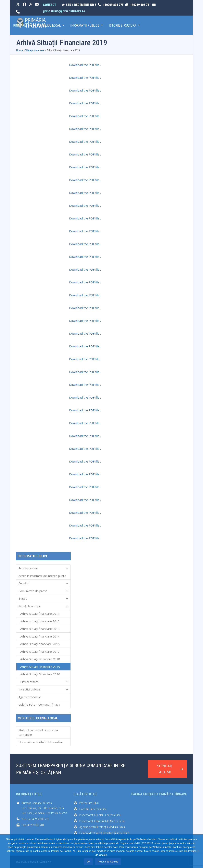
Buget (44, 599)
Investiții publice (44, 689)
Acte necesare (44, 568)
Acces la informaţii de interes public (42, 576)
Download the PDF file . (85, 65)
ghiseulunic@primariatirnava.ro (64, 11)
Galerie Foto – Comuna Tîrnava (39, 704)
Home (19, 50)
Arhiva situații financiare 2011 (40, 614)
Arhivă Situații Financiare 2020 (40, 674)
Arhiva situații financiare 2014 (40, 636)
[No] (198, 851)
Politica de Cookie (108, 862)
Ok (89, 862)
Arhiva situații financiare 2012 (40, 621)
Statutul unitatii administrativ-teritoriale (38, 732)
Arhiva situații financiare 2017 (40, 651)
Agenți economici (30, 697)
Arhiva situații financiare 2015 (40, 644)
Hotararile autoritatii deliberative (41, 742)
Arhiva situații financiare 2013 (40, 629)
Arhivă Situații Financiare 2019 (40, 667)
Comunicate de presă (44, 591)
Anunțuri (44, 583)
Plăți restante (44, 682)
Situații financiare (35, 50)
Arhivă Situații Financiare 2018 (40, 659)
